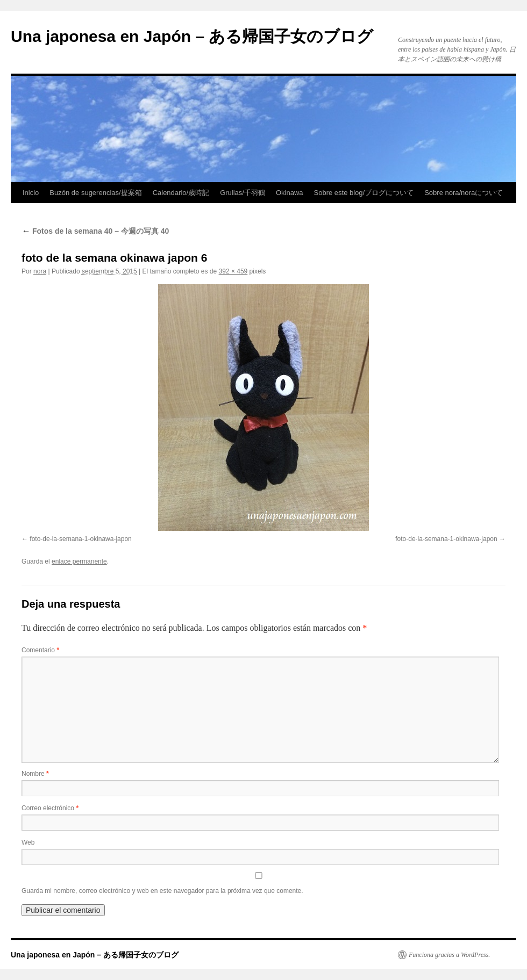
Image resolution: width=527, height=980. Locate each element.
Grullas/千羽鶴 (243, 193)
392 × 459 (233, 271)
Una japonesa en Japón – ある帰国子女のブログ (192, 36)
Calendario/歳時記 (181, 193)
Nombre (35, 774)
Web (28, 842)
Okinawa (290, 193)
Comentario (40, 650)
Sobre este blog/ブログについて (364, 193)
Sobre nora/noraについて (464, 193)
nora (40, 271)
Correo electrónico (50, 808)
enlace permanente (79, 561)
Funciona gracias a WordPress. (449, 955)
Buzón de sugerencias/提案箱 (95, 193)
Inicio (31, 193)
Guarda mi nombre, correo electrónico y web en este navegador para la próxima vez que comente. (162, 891)
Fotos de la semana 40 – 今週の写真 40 (95, 231)
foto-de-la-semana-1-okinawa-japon (80, 539)
